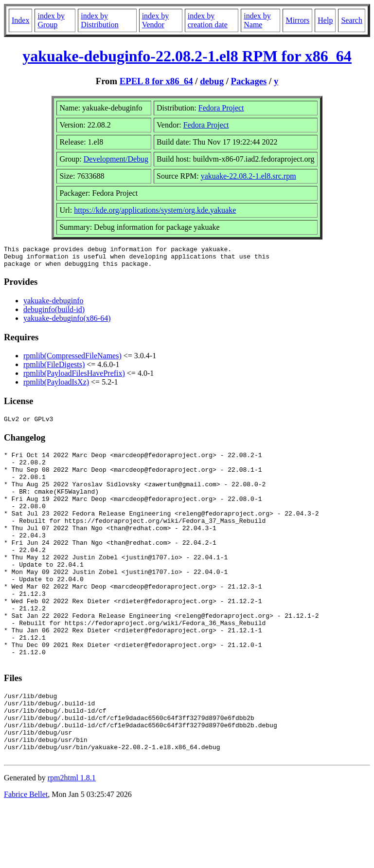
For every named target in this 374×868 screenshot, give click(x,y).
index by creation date (208, 20)
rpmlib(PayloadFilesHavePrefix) (74, 378)
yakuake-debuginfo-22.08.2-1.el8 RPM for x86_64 (187, 56)
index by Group (51, 20)
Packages (249, 81)
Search (352, 20)
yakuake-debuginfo (53, 305)
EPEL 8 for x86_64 (156, 81)
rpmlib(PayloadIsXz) (56, 386)
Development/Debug (116, 159)
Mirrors (297, 20)
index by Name (257, 20)
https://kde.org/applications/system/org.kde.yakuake (155, 210)
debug (212, 81)
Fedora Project (221, 108)
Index (20, 20)
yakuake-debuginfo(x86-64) (67, 323)
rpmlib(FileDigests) (54, 369)
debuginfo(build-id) (54, 314)
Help (325, 20)
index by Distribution (99, 20)
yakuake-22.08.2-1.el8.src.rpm (249, 176)
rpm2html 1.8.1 (72, 839)
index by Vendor (156, 20)
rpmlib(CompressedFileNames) (72, 360)
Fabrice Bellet (26, 856)
